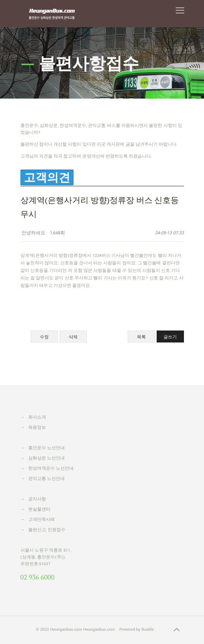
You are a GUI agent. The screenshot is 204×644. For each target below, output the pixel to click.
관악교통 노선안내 (46, 479)
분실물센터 (39, 509)
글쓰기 (170, 337)
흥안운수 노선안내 (46, 448)
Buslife (147, 630)
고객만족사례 (42, 520)
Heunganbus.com (66, 630)
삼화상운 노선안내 (46, 458)
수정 (44, 337)
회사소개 (37, 417)
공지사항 (37, 499)
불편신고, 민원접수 (47, 530)
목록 (141, 337)
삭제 (73, 337)
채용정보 (37, 428)
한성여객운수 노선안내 (51, 469)
